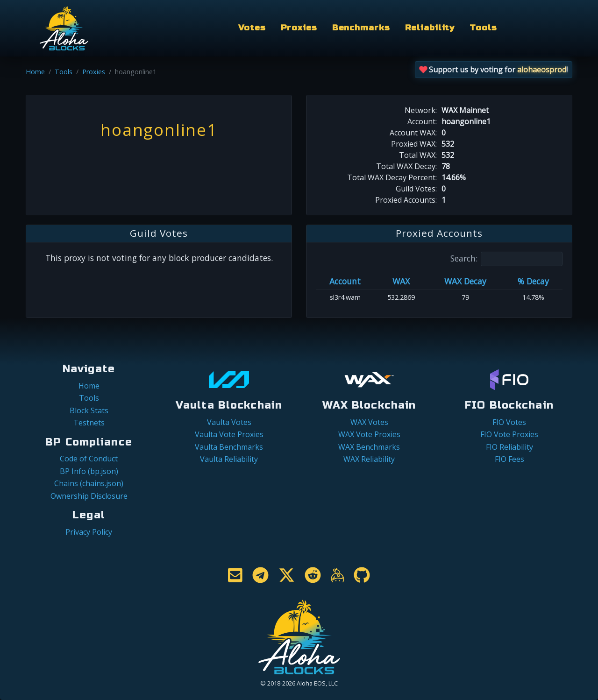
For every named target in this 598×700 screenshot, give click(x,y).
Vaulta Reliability (229, 459)
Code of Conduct (89, 459)
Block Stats (89, 410)
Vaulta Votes (229, 422)
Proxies (299, 28)
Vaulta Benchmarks (229, 447)
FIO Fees (509, 459)
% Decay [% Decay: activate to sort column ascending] (533, 281)
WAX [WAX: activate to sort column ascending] (401, 281)
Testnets (89, 423)
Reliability (430, 28)
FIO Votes (509, 422)
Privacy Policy (89, 532)
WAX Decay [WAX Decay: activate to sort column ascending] (465, 281)
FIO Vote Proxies (509, 434)
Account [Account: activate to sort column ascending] (345, 281)
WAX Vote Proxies (369, 434)
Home (35, 72)
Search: (506, 259)
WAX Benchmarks (369, 447)
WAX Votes (369, 422)
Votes (252, 28)
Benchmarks (361, 28)
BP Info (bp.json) (89, 471)
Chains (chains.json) (89, 483)
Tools (483, 28)
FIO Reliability (509, 447)
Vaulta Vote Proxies (229, 434)
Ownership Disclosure (89, 496)
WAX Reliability (369, 459)
